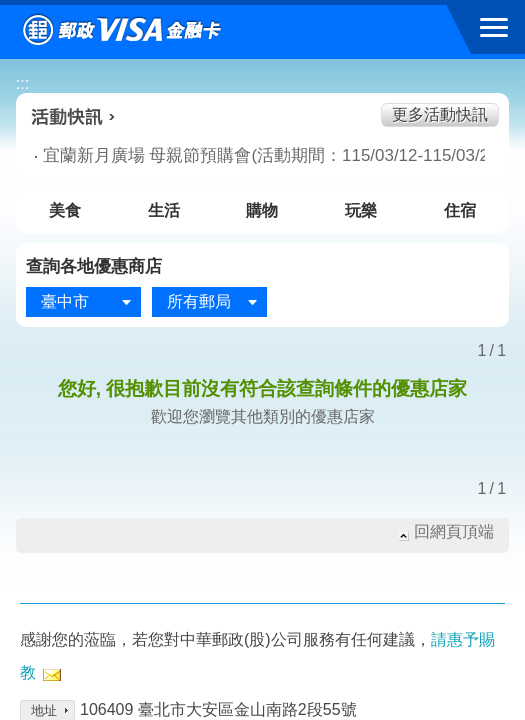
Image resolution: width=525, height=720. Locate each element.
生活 (164, 210)
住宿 (460, 210)
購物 (262, 210)
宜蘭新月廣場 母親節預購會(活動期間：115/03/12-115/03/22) (239, 155)
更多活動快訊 (440, 114)
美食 (65, 210)
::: (22, 83)
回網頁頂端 (454, 531)
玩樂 (361, 210)
